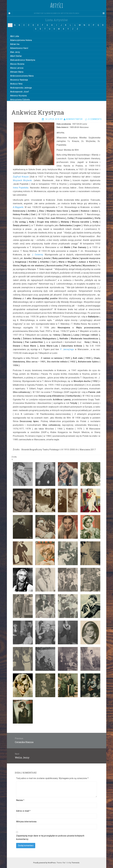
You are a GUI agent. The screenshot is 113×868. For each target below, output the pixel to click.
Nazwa (20, 800)
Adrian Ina (15, 44)
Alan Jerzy (15, 52)
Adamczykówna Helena (21, 40)
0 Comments (95, 119)
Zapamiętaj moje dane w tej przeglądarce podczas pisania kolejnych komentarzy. (50, 837)
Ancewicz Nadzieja (19, 80)
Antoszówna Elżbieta (20, 100)
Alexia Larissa (17, 68)
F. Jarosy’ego (67, 349)
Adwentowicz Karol (19, 48)
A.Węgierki (18, 207)
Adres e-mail (23, 811)
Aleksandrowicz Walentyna (23, 60)
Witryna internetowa (26, 822)
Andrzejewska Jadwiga (21, 88)
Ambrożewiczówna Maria (22, 76)
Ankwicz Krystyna (18, 96)
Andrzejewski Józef (20, 92)
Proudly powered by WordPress (45, 863)
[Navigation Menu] (104, 13)
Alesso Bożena (17, 64)
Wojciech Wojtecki (23, 180)
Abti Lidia (15, 36)
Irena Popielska (21, 188)
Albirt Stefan (16, 56)
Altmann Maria (17, 72)
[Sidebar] (10, 13)
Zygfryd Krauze (21, 177)
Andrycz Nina (16, 84)
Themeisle (75, 863)
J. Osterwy (37, 255)
